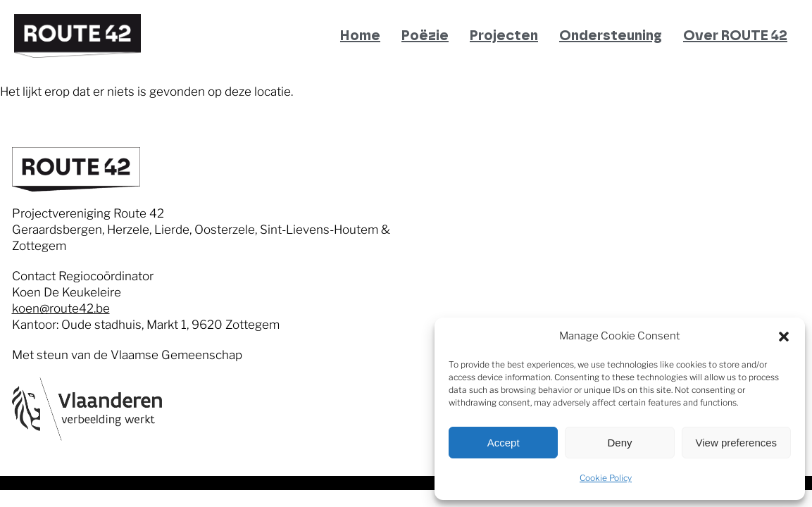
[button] (784, 337)
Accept (504, 443)
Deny (619, 443)
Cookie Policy (606, 478)
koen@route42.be (61, 308)
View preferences (737, 443)
